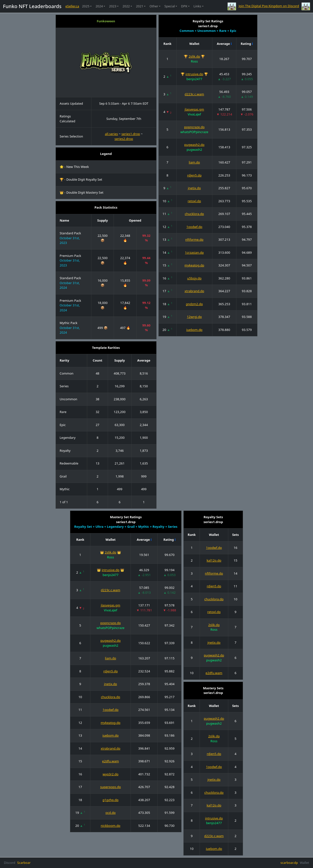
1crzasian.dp (194, 252)
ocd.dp (110, 813)
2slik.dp (194, 56)
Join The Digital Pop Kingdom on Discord (269, 6)
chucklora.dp (194, 214)
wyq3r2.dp (111, 774)
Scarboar (24, 863)
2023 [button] (113, 6)
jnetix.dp (194, 188)
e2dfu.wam (110, 761)
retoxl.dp (194, 201)
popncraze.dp (194, 127)
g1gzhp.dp (111, 800)
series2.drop (124, 139)
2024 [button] (99, 6)
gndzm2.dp (194, 304)
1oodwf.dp (194, 227)
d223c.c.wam (194, 94)
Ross (194, 61)
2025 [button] (86, 6)
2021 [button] (140, 6)
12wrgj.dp (194, 317)
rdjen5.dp (194, 175)
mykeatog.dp (194, 265)
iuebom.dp (194, 330)
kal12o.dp (214, 560)
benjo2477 (194, 79)
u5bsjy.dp (194, 278)
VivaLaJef (194, 114)
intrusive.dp (194, 74)
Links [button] (197, 6)
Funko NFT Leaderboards (32, 6)
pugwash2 (194, 150)
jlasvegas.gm (194, 109)
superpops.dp (111, 787)
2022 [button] (126, 6)
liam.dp (194, 162)
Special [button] (170, 6)
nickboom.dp (110, 826)
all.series (111, 134)
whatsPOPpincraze (194, 132)
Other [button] (154, 6)
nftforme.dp (194, 239)
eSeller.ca (72, 6)
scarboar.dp (289, 863)
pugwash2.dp (194, 145)
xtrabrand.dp (194, 291)
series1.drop (131, 134)
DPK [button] (184, 6)
